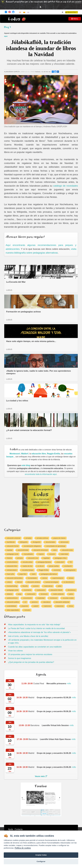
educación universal (14, 538)
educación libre (39, 454)
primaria (20, 558)
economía (57, 570)
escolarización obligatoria (32, 546)
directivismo (71, 590)
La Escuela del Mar (16, 282)
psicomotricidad (23, 550)
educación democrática (15, 578)
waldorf (36, 606)
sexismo (36, 586)
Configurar (41, 861)
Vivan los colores (15, 651)
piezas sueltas (54, 566)
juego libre (23, 574)
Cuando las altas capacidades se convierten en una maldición (35, 647)
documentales (50, 542)
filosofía (25, 586)
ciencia (45, 578)
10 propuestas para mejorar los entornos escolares (30, 654)
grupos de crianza (59, 538)
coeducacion (41, 590)
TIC (71, 562)
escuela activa (27, 562)
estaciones (60, 606)
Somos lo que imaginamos (20, 658)
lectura (38, 72)
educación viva (33, 558)
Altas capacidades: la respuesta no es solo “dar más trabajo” (34, 625)
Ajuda (10, 829)
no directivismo (69, 582)
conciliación (68, 566)
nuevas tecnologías (52, 582)
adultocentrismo (12, 598)
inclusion (27, 610)
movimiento (27, 590)
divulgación (37, 542)
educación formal (13, 546)
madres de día (27, 566)
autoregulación (71, 570)
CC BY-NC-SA (46, 72)
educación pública (13, 602)
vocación (52, 554)
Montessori (15, 454)
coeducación (31, 594)
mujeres (41, 554)
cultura (9, 582)
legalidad (46, 558)
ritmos (71, 606)
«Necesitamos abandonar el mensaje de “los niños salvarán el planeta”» (39, 632)
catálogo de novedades (65, 186)
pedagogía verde (13, 554)
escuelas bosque (28, 570)
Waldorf (25, 454)
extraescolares (12, 570)
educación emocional (41, 550)
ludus (55, 550)
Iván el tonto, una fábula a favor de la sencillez (28, 636)
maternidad (64, 554)
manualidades (28, 554)
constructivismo (12, 562)
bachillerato (11, 542)
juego (20, 594)
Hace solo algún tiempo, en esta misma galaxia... (31, 341)
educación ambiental (62, 602)
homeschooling (12, 586)
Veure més (41, 776)
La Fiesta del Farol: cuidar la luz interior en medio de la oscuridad (36, 628)
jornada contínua (42, 538)
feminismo (44, 594)
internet (19, 582)
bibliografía (24, 542)
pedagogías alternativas (49, 574)
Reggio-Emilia (53, 454)
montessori (54, 598)
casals (78, 2)
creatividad (41, 598)
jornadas (28, 538)
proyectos (25, 606)
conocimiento (27, 598)
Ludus (14, 19)
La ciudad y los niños (17, 401)
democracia (64, 542)
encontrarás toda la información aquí (41, 474)
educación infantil (56, 590)
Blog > (7, 27)
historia (9, 558)
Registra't (72, 12)
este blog (26, 465)
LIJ (25, 602)
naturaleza (46, 602)
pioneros (35, 602)
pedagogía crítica (61, 558)
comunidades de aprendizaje (56, 546)
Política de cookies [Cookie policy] (23, 848)
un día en (41, 566)
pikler (60, 586)
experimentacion (58, 578)
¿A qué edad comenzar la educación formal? (29, 430)
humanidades (32, 578)
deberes (10, 594)
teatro (34, 574)
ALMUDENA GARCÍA (12, 72)
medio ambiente (58, 594)
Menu (75, 19)
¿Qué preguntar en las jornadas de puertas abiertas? (31, 662)
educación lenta (67, 550)
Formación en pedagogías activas (23, 312)
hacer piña (10, 574)
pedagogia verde (13, 590)
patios (71, 594)
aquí (6, 36)
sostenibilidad (12, 606)
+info (59, 684)
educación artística (34, 582)
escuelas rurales (68, 598)
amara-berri (60, 562)
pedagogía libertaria (44, 562)
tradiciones (47, 606)
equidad (10, 550)
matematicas (48, 586)
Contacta (19, 829)
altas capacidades (13, 610)
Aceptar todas (41, 855)
